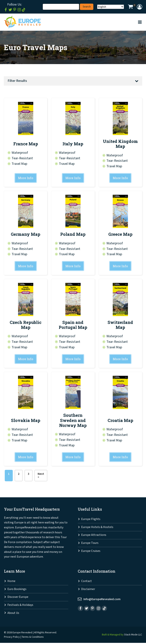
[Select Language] (111, 7)
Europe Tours (90, 544)
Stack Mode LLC (133, 636)
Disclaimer (88, 590)
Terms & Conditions (33, 638)
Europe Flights (91, 520)
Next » (41, 476)
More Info (26, 178)
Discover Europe (18, 598)
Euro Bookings (17, 590)
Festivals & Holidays (20, 606)
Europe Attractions (94, 536)
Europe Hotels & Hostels (97, 528)
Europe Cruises (91, 552)
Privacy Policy (12, 638)
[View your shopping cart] (130, 7)
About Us (13, 614)
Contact (86, 582)
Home (11, 582)
